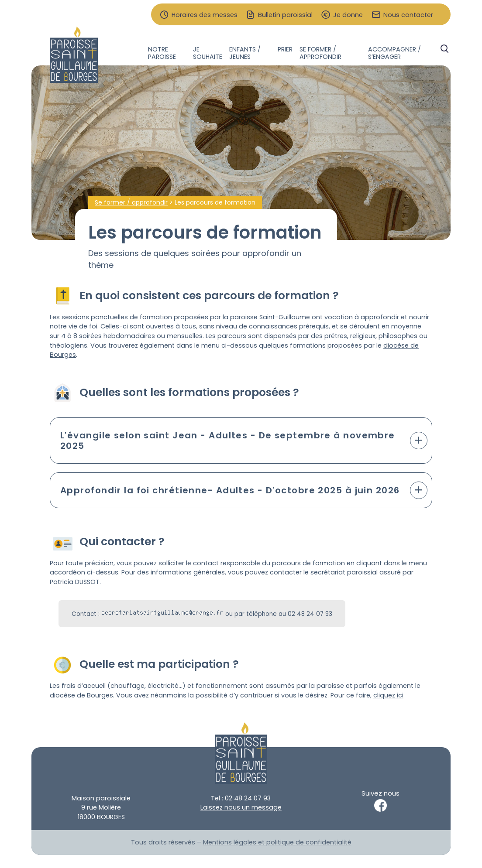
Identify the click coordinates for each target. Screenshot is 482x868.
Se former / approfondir (320, 53)
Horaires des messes (205, 15)
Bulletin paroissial (285, 15)
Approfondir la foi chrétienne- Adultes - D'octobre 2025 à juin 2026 (230, 490)
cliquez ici (388, 695)
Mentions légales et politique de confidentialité (277, 842)
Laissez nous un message (241, 807)
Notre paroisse (162, 53)
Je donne (348, 15)
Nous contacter (408, 15)
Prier (285, 49)
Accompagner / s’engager (394, 53)
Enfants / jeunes (245, 53)
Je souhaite (208, 53)
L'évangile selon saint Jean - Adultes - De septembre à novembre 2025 (228, 441)
